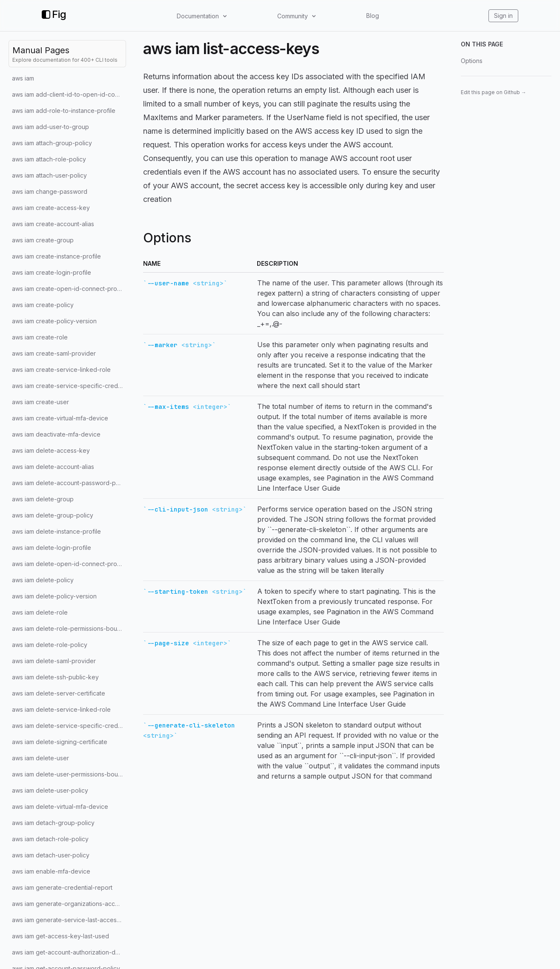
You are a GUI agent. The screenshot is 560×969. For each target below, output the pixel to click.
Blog (373, 16)
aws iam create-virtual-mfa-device (60, 418)
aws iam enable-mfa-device (51, 871)
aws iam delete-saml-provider (54, 661)
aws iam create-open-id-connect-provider (69, 289)
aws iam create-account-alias (53, 224)
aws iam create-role (40, 337)
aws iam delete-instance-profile (56, 531)
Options (472, 61)
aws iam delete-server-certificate (59, 693)
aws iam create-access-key (51, 208)
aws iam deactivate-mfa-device (56, 434)
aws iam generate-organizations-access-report (69, 904)
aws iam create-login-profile (52, 272)
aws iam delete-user (40, 758)
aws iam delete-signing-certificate (60, 742)
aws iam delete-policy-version (54, 596)
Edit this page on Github (494, 92)
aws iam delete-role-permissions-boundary (69, 628)
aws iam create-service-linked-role (61, 369)
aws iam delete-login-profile (52, 548)
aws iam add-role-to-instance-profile (64, 111)
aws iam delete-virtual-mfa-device (60, 807)
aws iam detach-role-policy (50, 839)
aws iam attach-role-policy (49, 159)
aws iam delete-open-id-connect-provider (69, 564)
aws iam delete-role (40, 612)
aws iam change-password (50, 191)
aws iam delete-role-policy (50, 645)
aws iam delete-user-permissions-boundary (69, 774)
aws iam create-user (40, 402)
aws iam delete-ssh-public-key (55, 677)
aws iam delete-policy (43, 580)
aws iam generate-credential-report (62, 887)
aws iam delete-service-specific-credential (69, 726)
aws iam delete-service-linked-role (61, 709)
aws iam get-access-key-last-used (60, 936)
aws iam (23, 78)
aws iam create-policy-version (54, 321)
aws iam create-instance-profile (56, 256)
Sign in (503, 16)
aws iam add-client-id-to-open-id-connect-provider (69, 94)
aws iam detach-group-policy (53, 823)
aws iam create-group (43, 240)
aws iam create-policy (43, 305)
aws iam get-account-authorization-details (69, 952)
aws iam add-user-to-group (50, 127)
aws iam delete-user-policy (50, 790)
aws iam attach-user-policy (49, 175)
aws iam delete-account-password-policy (69, 483)
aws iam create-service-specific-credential (69, 386)
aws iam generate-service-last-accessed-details (69, 920)
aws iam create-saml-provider (54, 353)
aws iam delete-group (43, 499)
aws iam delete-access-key (51, 450)
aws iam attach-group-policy (52, 143)
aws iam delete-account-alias (53, 467)
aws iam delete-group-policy (53, 515)
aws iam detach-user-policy (51, 855)
